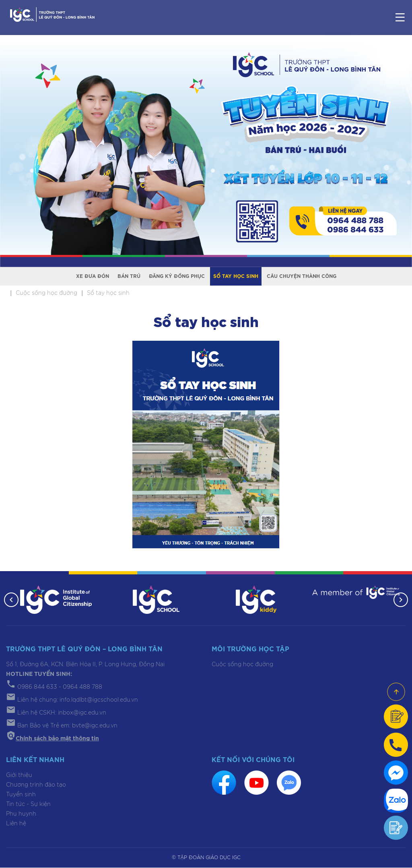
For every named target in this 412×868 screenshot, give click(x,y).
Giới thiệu (19, 775)
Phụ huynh (21, 814)
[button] (11, 600)
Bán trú (129, 276)
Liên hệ (16, 824)
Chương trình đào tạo (36, 785)
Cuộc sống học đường (242, 665)
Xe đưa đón (93, 276)
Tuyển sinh (21, 795)
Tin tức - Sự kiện (28, 804)
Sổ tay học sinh (236, 276)
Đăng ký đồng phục (177, 276)
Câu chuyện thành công (302, 276)
